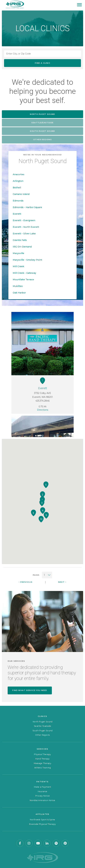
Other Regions (42, 735)
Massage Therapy (42, 763)
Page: (36, 575)
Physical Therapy (42, 754)
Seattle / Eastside (43, 726)
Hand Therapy (42, 759)
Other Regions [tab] (42, 140)
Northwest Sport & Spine (42, 820)
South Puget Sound (42, 731)
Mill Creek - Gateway (24, 273)
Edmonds (18, 201)
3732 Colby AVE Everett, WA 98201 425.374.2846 (42, 394)
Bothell (17, 188)
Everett (17, 214)
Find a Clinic (42, 63)
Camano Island (21, 194)
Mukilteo (18, 286)
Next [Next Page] (62, 582)
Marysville (18, 253)
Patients (42, 782)
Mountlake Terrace (23, 280)
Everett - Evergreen (24, 220)
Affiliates (43, 814)
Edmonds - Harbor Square (27, 207)
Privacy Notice (43, 796)
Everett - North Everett (26, 227)
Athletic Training (42, 768)
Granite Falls (20, 240)
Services (42, 749)
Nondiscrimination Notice (42, 800)
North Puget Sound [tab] (42, 114)
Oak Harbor (19, 293)
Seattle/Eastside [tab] (42, 123)
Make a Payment (43, 787)
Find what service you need (30, 690)
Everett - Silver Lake (24, 234)
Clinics (42, 716)
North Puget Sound (42, 722)
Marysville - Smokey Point (27, 260)
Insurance (42, 791)
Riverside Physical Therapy (42, 824)
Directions (43, 410)
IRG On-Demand (22, 247)
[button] (42, 495)
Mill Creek (18, 266)
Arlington (18, 181)
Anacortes (19, 174)
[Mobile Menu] (79, 5)
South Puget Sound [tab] (42, 131)
